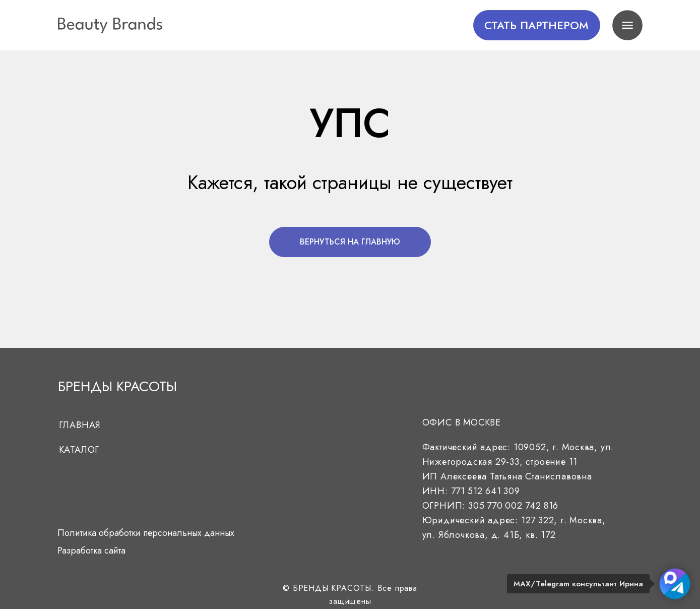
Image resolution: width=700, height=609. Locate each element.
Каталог (79, 450)
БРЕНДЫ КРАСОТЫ (117, 386)
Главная (80, 425)
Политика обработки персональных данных (146, 533)
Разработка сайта (91, 551)
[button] (537, 25)
